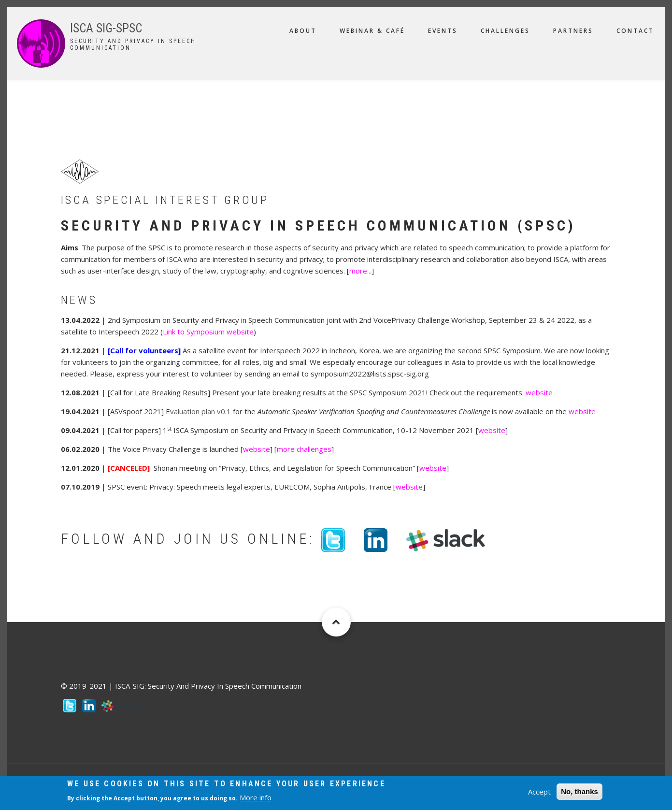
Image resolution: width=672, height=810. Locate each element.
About (303, 31)
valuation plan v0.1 (200, 411)
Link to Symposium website (208, 332)
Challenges (505, 31)
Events (443, 31)
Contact (635, 31)
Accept (539, 792)
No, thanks (579, 791)
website (539, 392)
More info (256, 798)
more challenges (304, 449)
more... (360, 271)
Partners (573, 31)
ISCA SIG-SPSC (106, 28)
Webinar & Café (372, 31)
